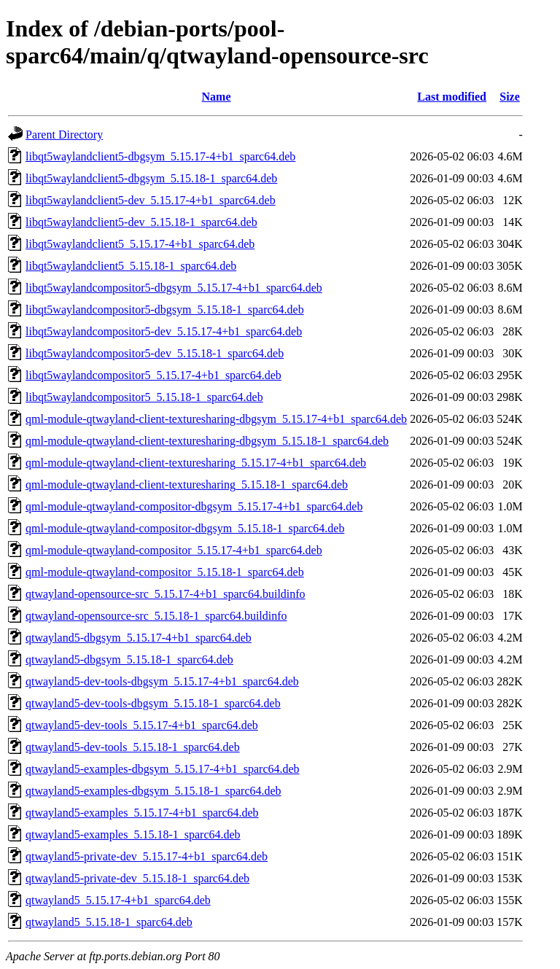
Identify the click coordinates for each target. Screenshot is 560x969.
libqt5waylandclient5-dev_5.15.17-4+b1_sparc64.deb (151, 200)
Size (510, 97)
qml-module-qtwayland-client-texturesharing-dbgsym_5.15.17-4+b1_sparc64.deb (216, 419)
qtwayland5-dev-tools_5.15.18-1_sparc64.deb (133, 747)
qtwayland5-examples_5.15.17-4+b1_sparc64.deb (142, 813)
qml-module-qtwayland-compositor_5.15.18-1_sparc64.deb (165, 572)
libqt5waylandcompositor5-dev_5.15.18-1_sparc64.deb (155, 353)
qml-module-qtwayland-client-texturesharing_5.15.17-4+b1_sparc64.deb (196, 463)
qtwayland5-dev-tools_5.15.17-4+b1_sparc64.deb (142, 725)
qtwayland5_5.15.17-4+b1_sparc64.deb (118, 900)
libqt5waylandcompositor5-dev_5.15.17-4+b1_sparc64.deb (164, 331)
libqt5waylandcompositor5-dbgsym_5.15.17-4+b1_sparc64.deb (174, 288)
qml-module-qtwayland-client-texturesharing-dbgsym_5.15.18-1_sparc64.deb (207, 441)
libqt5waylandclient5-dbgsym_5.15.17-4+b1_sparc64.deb (160, 156)
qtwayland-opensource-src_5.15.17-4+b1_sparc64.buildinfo (166, 594)
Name (217, 97)
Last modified (452, 97)
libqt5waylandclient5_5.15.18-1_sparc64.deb (131, 266)
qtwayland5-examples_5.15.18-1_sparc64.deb (133, 834)
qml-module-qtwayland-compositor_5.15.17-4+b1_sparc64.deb (174, 550)
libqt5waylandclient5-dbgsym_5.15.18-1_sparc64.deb (151, 178)
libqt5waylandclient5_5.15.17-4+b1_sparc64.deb (140, 244)
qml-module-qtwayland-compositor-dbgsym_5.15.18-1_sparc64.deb (185, 528)
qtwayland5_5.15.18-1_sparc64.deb (109, 922)
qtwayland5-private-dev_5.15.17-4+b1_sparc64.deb (147, 856)
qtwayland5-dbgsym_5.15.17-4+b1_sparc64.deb (139, 638)
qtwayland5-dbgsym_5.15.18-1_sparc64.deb (129, 659)
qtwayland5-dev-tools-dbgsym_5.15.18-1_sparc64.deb (153, 703)
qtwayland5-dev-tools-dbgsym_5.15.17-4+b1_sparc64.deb (162, 681)
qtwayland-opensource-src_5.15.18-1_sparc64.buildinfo (156, 616)
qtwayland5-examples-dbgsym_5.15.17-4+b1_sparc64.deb (163, 769)
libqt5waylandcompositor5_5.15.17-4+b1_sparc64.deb (153, 375)
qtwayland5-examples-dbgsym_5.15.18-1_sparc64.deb (153, 791)
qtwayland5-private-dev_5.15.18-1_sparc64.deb (137, 878)
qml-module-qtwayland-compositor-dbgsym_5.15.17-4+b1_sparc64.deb (194, 506)
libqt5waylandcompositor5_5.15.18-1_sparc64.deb (144, 397)
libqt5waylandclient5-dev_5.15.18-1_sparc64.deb (141, 222)
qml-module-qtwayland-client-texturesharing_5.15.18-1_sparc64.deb (187, 484)
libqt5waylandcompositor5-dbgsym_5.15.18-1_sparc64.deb (165, 310)
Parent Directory (64, 135)
